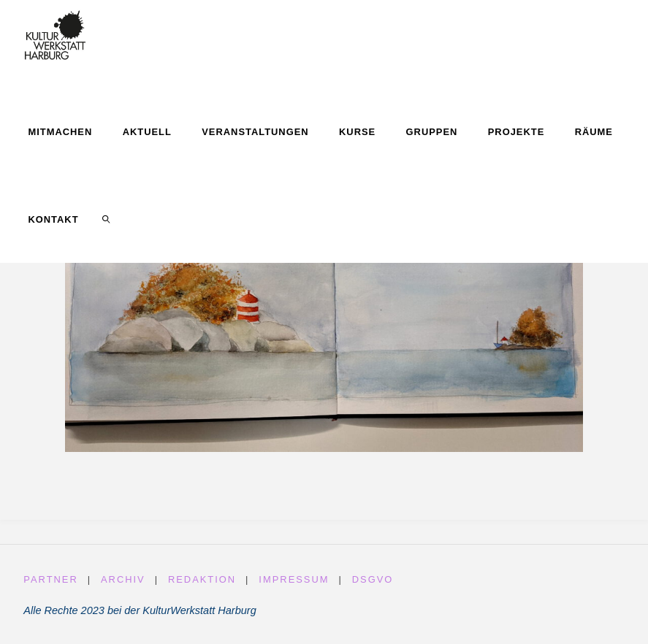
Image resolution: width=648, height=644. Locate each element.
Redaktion (202, 579)
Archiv (123, 579)
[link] (106, 219)
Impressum (294, 579)
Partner (50, 579)
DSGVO (373, 579)
